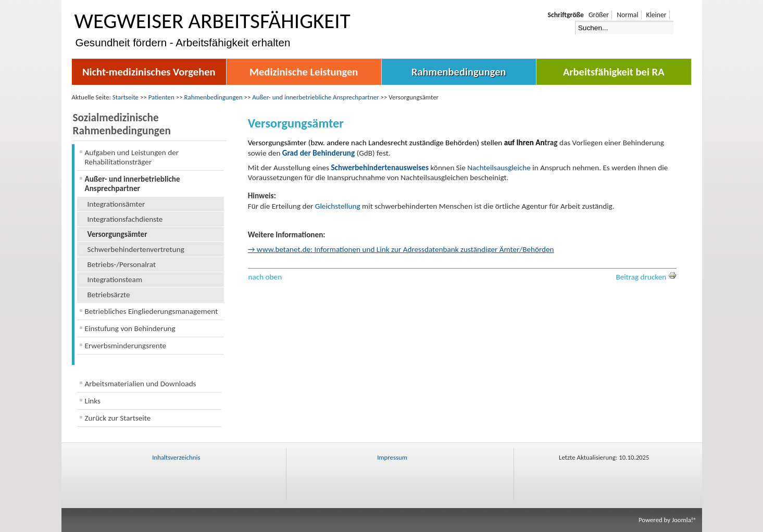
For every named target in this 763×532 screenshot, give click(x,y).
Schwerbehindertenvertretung (136, 249)
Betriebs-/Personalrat (122, 264)
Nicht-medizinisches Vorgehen (149, 72)
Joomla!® (684, 520)
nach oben (265, 277)
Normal (627, 15)
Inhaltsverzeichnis (176, 457)
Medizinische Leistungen (304, 72)
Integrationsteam (115, 280)
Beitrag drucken (646, 277)
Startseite (126, 97)
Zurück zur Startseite (118, 418)
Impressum (392, 457)
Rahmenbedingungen (459, 72)
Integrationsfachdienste (125, 219)
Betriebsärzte (109, 295)
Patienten (161, 97)
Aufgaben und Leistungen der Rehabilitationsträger (132, 157)
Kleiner (656, 15)
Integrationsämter (116, 204)
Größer (599, 15)
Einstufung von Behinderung (130, 328)
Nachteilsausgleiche (499, 168)
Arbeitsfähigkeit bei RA (614, 72)
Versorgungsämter (117, 234)
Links (93, 401)
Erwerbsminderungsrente (126, 346)
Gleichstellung (338, 206)
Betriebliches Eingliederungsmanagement (152, 311)
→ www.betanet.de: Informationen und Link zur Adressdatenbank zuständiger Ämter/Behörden (401, 249)
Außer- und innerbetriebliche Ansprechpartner (315, 97)
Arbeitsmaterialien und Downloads (141, 384)
